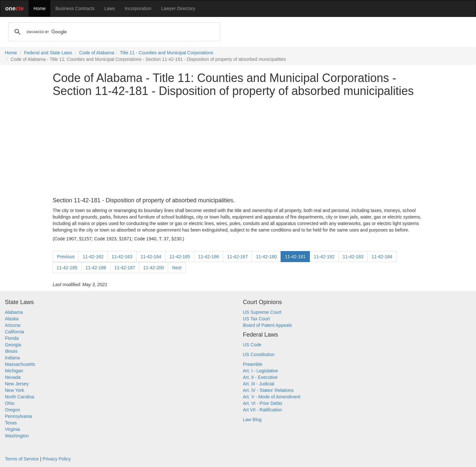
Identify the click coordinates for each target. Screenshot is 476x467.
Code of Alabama (97, 53)
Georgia (13, 345)
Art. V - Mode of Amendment (272, 397)
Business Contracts (75, 8)
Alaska (12, 319)
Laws (110, 8)
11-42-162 (93, 257)
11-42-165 (180, 257)
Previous (66, 257)
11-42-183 (353, 257)
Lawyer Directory (178, 8)
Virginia (12, 429)
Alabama (14, 312)
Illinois (11, 351)
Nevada (13, 377)
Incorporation (138, 8)
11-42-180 (266, 257)
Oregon (13, 410)
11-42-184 (382, 257)
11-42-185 (67, 268)
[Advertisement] (238, 147)
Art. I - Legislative (260, 371)
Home (40, 8)
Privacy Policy (57, 459)
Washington (17, 436)
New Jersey (17, 384)
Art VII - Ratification (263, 410)
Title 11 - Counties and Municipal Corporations (167, 53)
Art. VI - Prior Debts (263, 403)
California (14, 332)
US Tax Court (256, 319)
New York (14, 390)
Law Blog (252, 420)
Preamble (253, 364)
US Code (252, 345)
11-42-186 (96, 268)
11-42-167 (238, 257)
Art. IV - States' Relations (268, 390)
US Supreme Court (262, 312)
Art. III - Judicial (258, 384)
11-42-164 (151, 257)
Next (177, 268)
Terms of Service (22, 459)
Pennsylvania (18, 416)
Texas (11, 423)
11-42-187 (125, 268)
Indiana (12, 358)
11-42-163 (122, 257)
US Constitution (259, 354)
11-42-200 (153, 268)
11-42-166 (209, 257)
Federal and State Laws (48, 53)
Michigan (14, 371)
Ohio (10, 403)
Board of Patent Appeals (267, 325)
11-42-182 (324, 257)
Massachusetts (20, 364)
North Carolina (20, 397)
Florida (12, 338)
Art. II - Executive (260, 377)
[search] (113, 32)
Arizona (13, 325)
